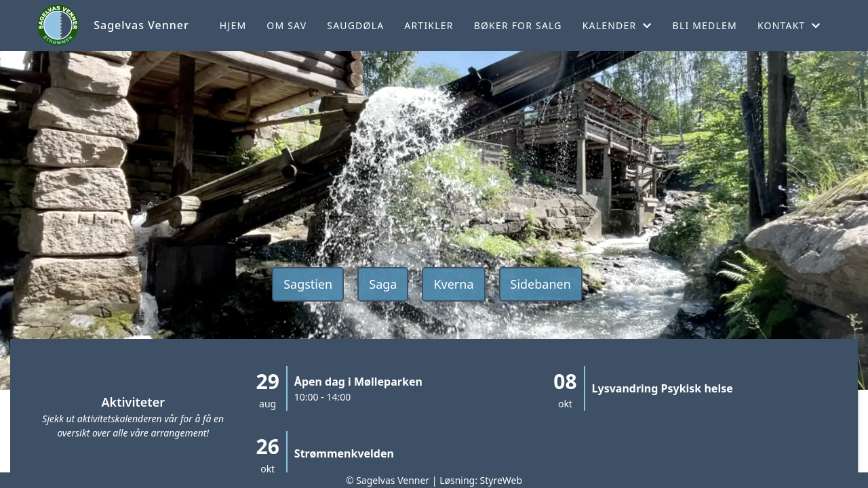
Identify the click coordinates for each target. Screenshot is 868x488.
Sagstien (308, 284)
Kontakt (789, 25)
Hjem (233, 25)
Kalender (617, 25)
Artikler (429, 25)
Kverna (453, 284)
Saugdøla (355, 25)
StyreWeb (501, 480)
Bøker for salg (518, 25)
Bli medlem (705, 25)
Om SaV (287, 25)
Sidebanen (541, 284)
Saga (383, 284)
